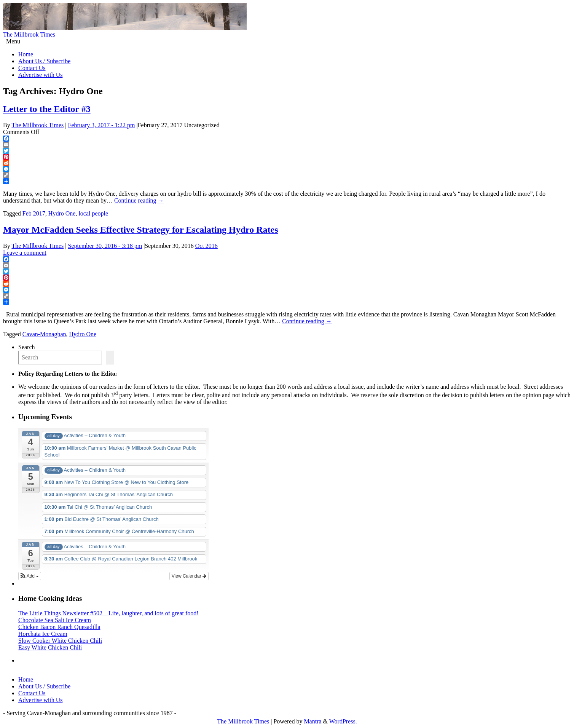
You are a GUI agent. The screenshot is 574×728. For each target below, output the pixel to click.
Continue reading (139, 200)
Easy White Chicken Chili (50, 647)
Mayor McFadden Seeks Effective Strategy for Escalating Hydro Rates (141, 230)
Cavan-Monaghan (44, 334)
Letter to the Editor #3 (47, 109)
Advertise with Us (40, 75)
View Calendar (189, 576)
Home (26, 54)
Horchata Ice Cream (43, 634)
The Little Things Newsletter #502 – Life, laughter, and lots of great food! (108, 613)
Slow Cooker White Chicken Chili (60, 641)
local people (93, 213)
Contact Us (32, 68)
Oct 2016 (206, 246)
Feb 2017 (34, 213)
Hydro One (62, 213)
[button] (30, 576)
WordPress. (343, 721)
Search (27, 347)
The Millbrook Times (29, 34)
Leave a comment (25, 253)
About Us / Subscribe (44, 61)
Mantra (313, 721)
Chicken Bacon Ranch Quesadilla (59, 627)
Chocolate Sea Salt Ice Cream (55, 620)
